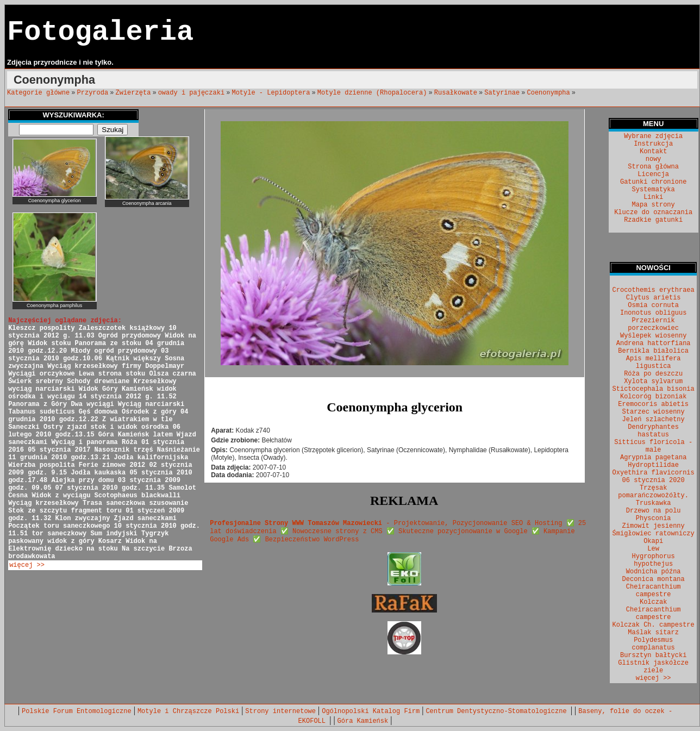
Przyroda (93, 93)
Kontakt (653, 152)
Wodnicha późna (654, 572)
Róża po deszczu (653, 374)
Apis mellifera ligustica (654, 363)
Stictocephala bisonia (654, 389)
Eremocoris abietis (653, 404)
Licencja (653, 174)
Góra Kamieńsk (363, 721)
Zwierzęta (133, 93)
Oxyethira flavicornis (654, 473)
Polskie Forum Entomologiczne (77, 711)
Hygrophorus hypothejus (654, 560)
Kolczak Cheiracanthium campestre (654, 610)
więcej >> (27, 565)
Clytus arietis (654, 298)
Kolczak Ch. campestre (654, 625)
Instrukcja (653, 144)
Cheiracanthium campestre (654, 591)
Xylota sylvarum (653, 382)
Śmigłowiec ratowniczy (654, 534)
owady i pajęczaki (191, 93)
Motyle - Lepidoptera (271, 93)
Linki (653, 197)
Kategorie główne (38, 93)
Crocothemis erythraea (654, 290)
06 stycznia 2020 (654, 480)
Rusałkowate (456, 93)
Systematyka (654, 190)
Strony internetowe (280, 711)
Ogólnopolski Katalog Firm (371, 711)
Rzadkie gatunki (653, 220)
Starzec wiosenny (654, 412)
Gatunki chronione (653, 182)
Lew (653, 549)
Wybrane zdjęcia (653, 136)
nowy (654, 159)
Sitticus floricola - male (653, 446)
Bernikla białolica (653, 351)
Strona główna (653, 167)
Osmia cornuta (653, 305)
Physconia (654, 518)
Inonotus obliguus (653, 313)
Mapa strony (654, 205)
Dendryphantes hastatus (653, 431)
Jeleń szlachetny (654, 420)
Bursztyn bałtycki (653, 655)
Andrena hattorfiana (654, 343)
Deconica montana (654, 579)
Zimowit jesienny (654, 526)
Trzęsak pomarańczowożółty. (653, 492)
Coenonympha (549, 93)
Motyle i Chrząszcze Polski (188, 711)
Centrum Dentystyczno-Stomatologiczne (498, 711)
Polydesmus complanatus (654, 644)
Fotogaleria (100, 32)
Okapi (653, 541)
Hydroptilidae (653, 465)
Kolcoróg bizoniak (653, 397)
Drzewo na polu (654, 511)
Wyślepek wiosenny (653, 336)
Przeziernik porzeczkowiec (653, 324)
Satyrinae (502, 93)
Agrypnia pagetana (653, 458)
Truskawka (654, 503)
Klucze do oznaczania (653, 213)
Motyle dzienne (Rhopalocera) (372, 93)
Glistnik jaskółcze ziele (653, 667)
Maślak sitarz (653, 633)
